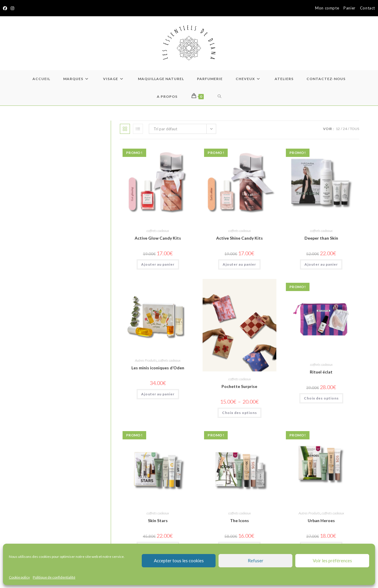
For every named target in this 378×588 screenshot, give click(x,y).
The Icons (239, 520)
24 (345, 129)
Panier (350, 8)
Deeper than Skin (321, 238)
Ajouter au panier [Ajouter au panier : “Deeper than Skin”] (321, 264)
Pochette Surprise (239, 386)
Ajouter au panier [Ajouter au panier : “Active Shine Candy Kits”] (239, 264)
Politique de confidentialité (54, 577)
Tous (355, 129)
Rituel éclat (321, 372)
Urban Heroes (321, 520)
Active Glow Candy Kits (158, 238)
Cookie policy (19, 577)
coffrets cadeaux (158, 231)
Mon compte (327, 8)
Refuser (256, 561)
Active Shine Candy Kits (239, 238)
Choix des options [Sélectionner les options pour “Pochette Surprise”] (239, 413)
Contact (368, 8)
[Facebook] (6, 8)
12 (338, 129)
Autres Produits (146, 360)
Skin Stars (158, 520)
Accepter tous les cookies (179, 561)
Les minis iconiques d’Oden (158, 368)
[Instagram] (12, 8)
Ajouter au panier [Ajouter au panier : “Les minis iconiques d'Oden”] (158, 394)
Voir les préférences (332, 561)
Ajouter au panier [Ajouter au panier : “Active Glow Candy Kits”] (158, 264)
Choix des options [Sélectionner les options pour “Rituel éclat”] (321, 398)
